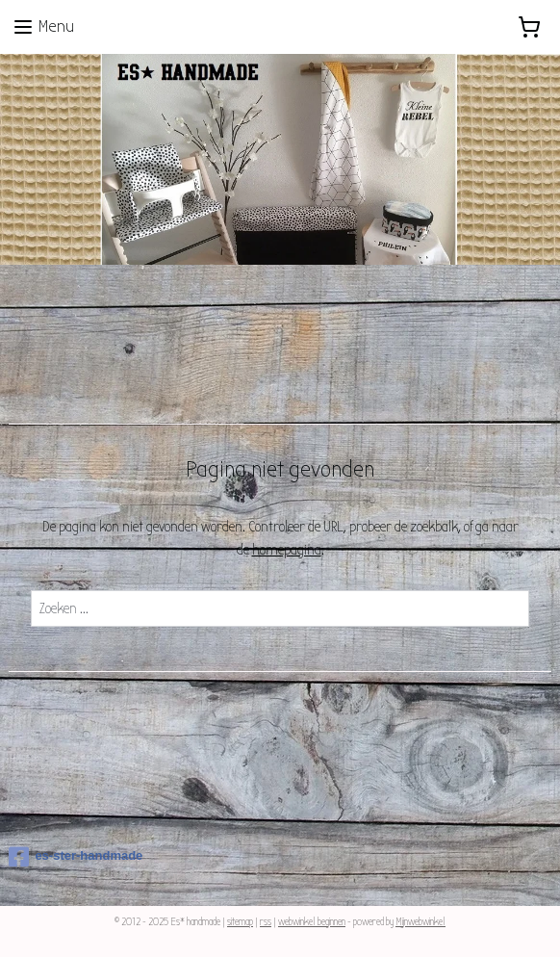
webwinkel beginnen (312, 922)
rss (266, 922)
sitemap (240, 922)
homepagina (287, 550)
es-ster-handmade (76, 857)
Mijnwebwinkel (420, 922)
